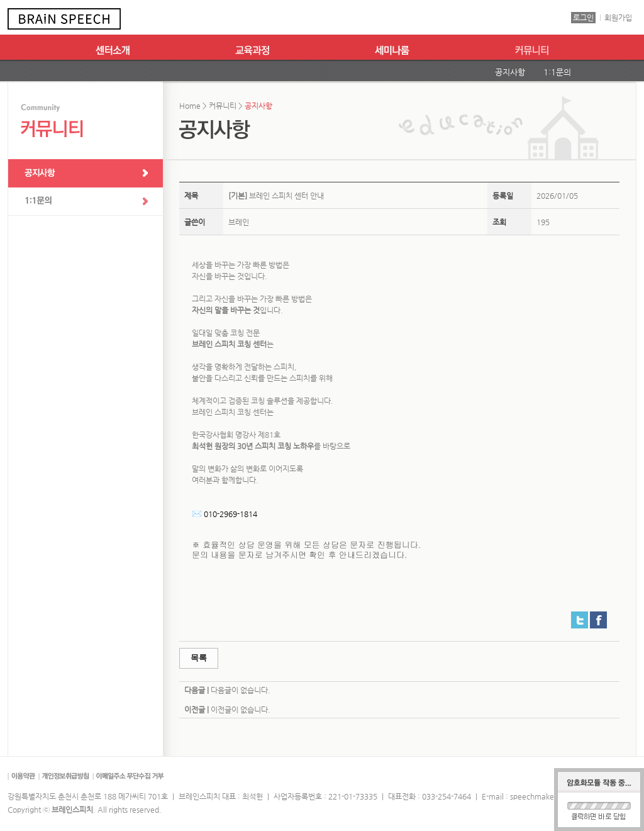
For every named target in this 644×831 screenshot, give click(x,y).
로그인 (583, 18)
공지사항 (510, 72)
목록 (199, 658)
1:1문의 (557, 72)
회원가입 (618, 18)
